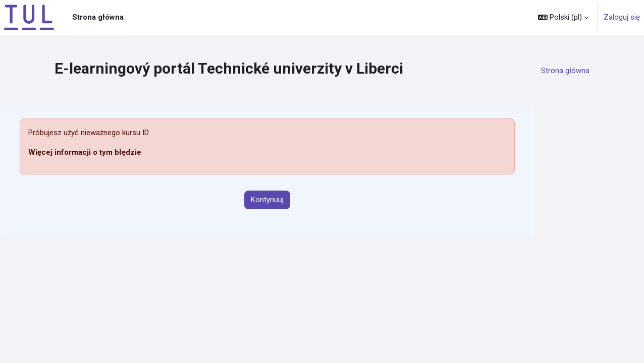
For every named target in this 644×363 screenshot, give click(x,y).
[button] (563, 17)
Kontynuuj (267, 200)
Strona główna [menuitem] (98, 17)
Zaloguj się (622, 17)
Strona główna (565, 71)
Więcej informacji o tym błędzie (85, 152)
